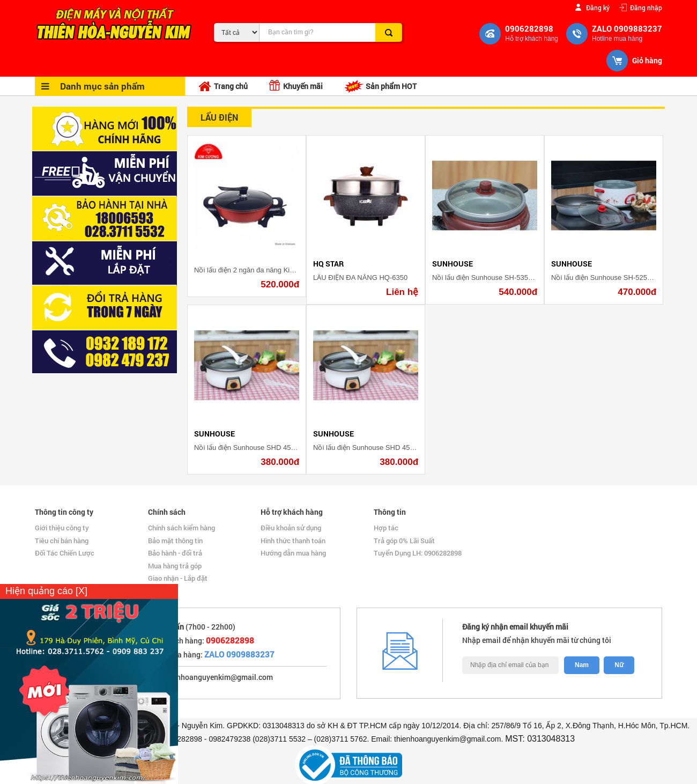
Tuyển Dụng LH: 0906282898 (418, 553)
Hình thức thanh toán (293, 541)
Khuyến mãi (296, 86)
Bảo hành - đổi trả (175, 553)
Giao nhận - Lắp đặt (178, 578)
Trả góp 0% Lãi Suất (404, 541)
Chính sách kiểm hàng (181, 528)
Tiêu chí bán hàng (62, 541)
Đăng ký (598, 7)
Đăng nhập (646, 7)
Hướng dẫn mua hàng (293, 553)
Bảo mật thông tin (175, 541)
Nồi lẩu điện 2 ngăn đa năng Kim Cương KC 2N (268, 270)
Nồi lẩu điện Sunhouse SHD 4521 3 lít (253, 448)
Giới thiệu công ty (62, 528)
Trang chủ (223, 87)
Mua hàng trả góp (175, 566)
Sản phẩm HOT (380, 86)
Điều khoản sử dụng (291, 528)
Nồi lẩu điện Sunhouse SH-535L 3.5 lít (491, 278)
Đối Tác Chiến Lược (65, 553)
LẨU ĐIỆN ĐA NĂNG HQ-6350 (360, 278)
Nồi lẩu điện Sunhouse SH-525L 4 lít (607, 278)
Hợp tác (386, 528)
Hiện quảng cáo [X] (46, 591)
